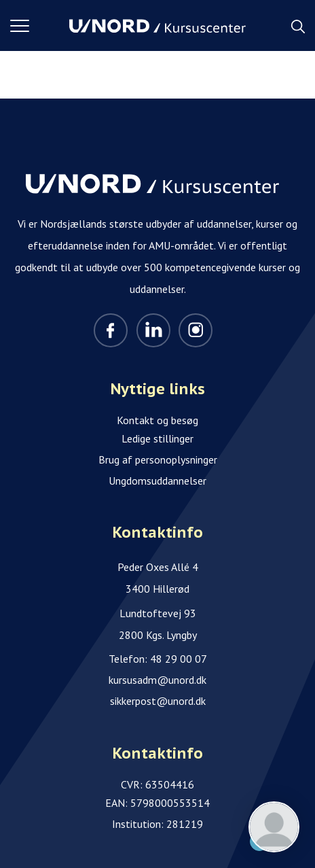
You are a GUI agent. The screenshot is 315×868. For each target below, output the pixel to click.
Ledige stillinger (157, 438)
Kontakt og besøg (157, 420)
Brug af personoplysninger (158, 459)
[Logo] (157, 26)
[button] (40, 26)
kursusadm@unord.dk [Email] (157, 680)
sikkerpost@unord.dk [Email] (158, 701)
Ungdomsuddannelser (157, 481)
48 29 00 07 (179, 659)
